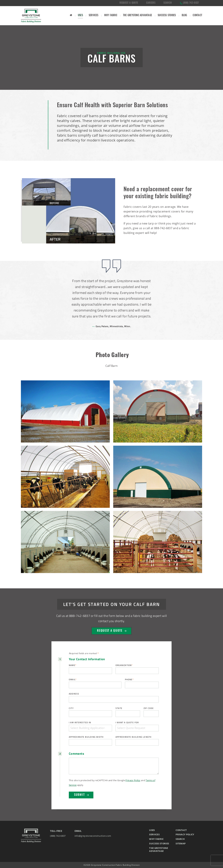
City (71, 708)
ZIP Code (149, 708)
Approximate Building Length (133, 737)
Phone (129, 679)
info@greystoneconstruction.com (93, 836)
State (119, 708)
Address (74, 694)
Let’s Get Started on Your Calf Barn (112, 604)
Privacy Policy (133, 780)
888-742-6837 (163, 228)
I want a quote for (127, 722)
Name (73, 665)
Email (73, 679)
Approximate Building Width (86, 737)
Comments (76, 754)
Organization (124, 665)
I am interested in (80, 722)
